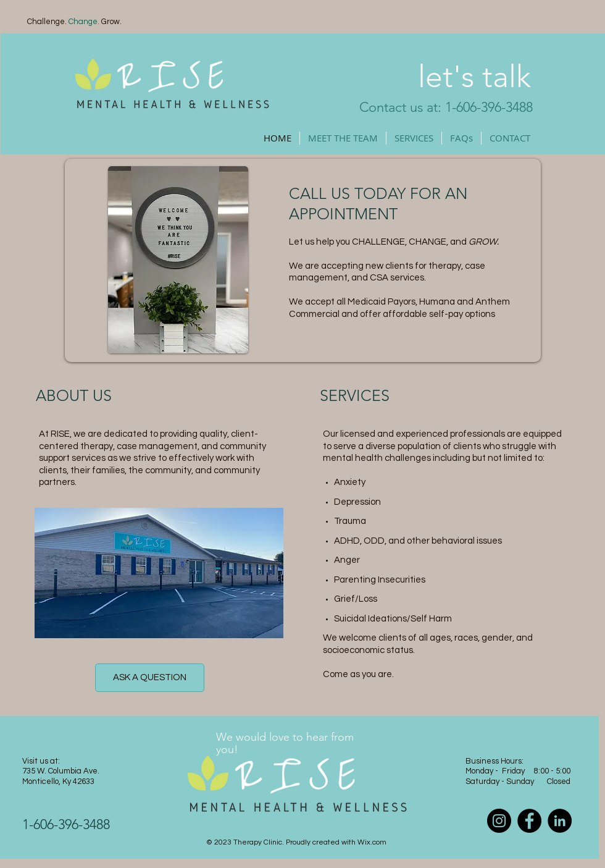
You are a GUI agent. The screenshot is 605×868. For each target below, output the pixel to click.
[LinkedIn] (560, 821)
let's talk (474, 77)
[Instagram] (499, 821)
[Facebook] (529, 821)
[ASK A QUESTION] (150, 678)
